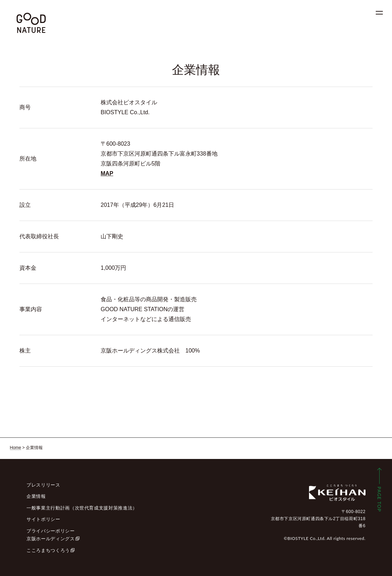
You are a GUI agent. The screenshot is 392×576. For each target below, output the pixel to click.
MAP (107, 173)
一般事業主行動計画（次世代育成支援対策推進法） (82, 508)
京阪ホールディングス (51, 539)
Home (16, 448)
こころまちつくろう (48, 550)
